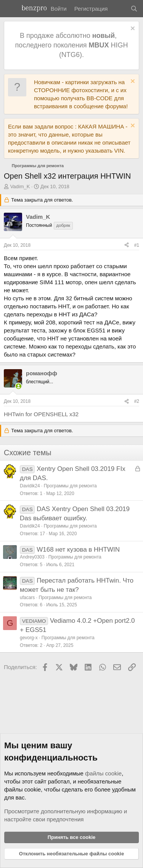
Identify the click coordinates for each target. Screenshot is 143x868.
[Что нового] (119, 9)
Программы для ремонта (70, 486)
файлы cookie (103, 773)
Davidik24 (30, 486)
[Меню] (10, 9)
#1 (137, 245)
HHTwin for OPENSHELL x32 (41, 414)
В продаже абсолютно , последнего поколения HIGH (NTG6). (71, 45)
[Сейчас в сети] (18, 386)
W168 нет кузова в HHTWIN (78, 550)
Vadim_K (20, 186)
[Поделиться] (127, 245)
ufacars (27, 598)
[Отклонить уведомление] (132, 29)
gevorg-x (29, 638)
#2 (137, 401)
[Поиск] (134, 9)
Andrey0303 (32, 557)
